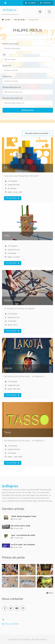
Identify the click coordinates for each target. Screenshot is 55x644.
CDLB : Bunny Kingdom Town (24, 516)
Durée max (7, 76)
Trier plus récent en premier (37, 133)
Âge (4, 55)
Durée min (7, 66)
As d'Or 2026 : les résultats (23, 545)
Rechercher (28, 110)
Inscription (31, 3)
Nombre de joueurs (11, 44)
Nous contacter (10, 624)
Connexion (46, 3)
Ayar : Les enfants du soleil (23, 535)
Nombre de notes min (12, 87)
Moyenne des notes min (13, 98)
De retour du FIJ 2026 (21, 526)
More (49, 593)
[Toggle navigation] (49, 12)
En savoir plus (13, 198)
